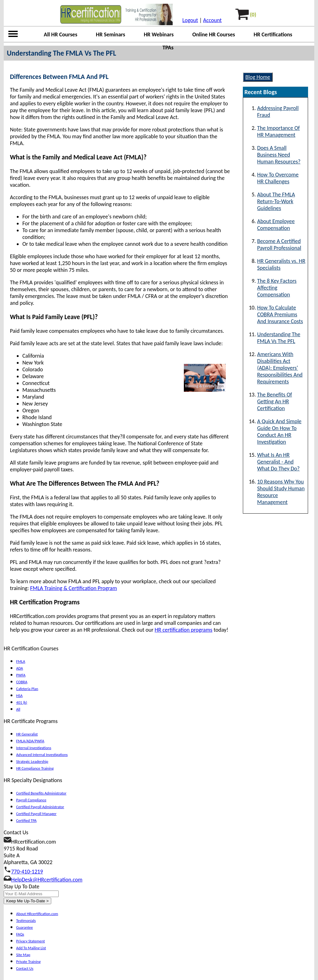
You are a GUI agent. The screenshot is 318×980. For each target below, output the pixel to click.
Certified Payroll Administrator (40, 807)
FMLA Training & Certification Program (73, 588)
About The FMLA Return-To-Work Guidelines (276, 201)
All (18, 709)
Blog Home (258, 77)
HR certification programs (184, 630)
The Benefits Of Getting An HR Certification (275, 401)
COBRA (22, 682)
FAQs (20, 934)
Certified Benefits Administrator (41, 793)
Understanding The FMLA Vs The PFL (279, 338)
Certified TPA (26, 820)
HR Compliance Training (35, 768)
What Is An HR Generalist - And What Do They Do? (278, 462)
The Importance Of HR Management (278, 131)
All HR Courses (61, 34)
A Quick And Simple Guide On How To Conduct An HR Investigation (279, 432)
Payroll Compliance (31, 800)
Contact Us (25, 968)
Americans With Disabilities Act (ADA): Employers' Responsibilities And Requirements (280, 368)
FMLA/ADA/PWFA (30, 741)
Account (212, 20)
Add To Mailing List (31, 948)
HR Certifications (273, 34)
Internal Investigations (34, 748)
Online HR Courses (214, 34)
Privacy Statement (30, 941)
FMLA (21, 661)
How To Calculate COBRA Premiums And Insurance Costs (280, 314)
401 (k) (22, 702)
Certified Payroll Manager (36, 814)
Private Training (28, 962)
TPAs (168, 48)
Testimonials (26, 920)
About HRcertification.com (37, 914)
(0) (253, 15)
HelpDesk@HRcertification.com (47, 880)
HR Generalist (27, 734)
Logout (190, 20)
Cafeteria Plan (27, 689)
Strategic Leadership (32, 761)
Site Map (23, 955)
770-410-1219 (27, 872)
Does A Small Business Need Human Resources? (279, 155)
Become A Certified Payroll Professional (279, 245)
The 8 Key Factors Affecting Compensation (277, 288)
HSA (19, 696)
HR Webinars (159, 34)
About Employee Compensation (276, 225)
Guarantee (25, 927)
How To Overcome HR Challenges (278, 178)
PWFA (21, 675)
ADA (20, 668)
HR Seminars (111, 34)
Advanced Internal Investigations (42, 755)
